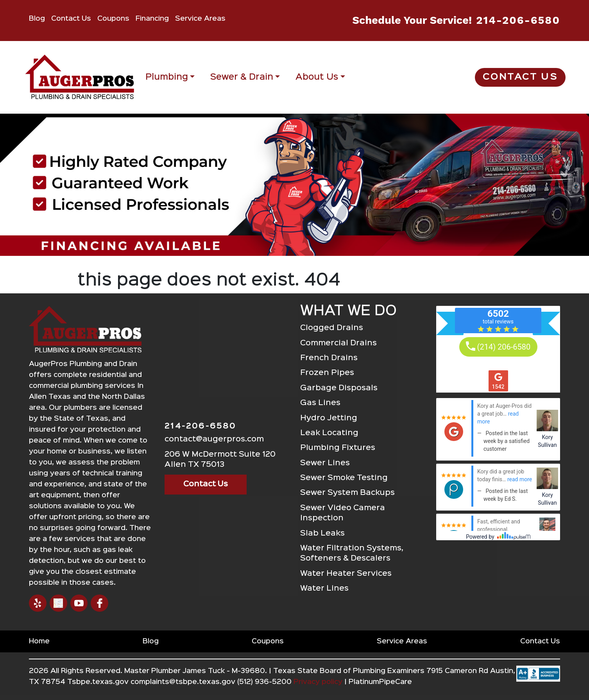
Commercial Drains (338, 343)
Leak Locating (329, 433)
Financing (152, 19)
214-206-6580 (518, 20)
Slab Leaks (322, 533)
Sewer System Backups (347, 493)
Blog (37, 19)
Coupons (113, 19)
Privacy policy (318, 682)
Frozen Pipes (327, 373)
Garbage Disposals (339, 388)
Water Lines (324, 588)
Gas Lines (320, 403)
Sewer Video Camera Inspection (343, 513)
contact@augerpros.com (214, 439)
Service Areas (200, 19)
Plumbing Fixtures (338, 448)
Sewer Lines (325, 463)
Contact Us (71, 19)
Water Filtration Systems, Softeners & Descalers (352, 553)
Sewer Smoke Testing (344, 478)
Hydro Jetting (329, 418)
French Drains (329, 358)
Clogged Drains (332, 328)
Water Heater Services (346, 574)
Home (39, 641)
